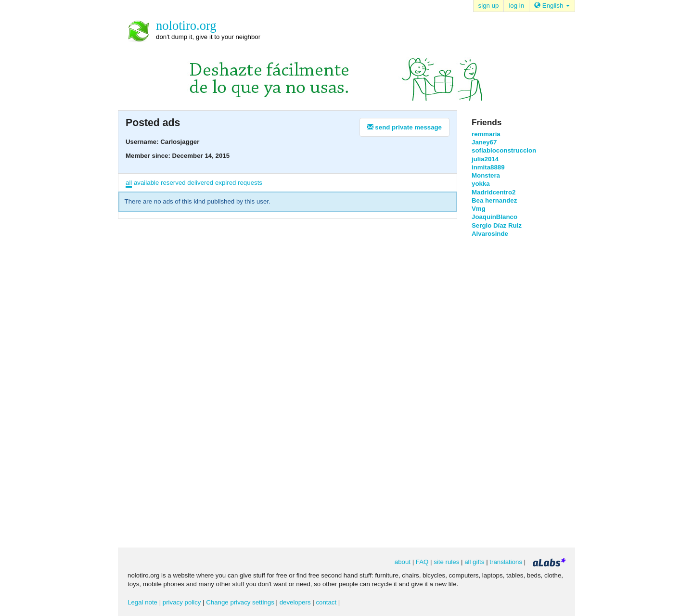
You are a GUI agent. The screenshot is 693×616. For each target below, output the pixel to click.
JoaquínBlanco (494, 217)
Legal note (142, 602)
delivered (200, 183)
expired (226, 183)
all (129, 183)
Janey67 (484, 142)
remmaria (486, 134)
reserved (173, 183)
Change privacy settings (240, 602)
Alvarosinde (490, 234)
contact (326, 602)
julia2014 (485, 159)
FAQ (422, 562)
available (146, 183)
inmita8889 (488, 167)
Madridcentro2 (494, 192)
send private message (404, 127)
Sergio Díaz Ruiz (497, 225)
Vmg (479, 209)
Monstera (486, 175)
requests (250, 183)
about (403, 562)
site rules (446, 562)
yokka (481, 184)
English (552, 6)
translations (506, 562)
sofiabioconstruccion (504, 150)
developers (295, 602)
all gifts (474, 562)
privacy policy (182, 602)
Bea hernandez (494, 200)
